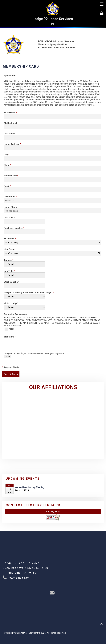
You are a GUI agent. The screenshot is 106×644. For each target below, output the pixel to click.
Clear (7, 357)
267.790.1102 (19, 578)
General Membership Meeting (30, 487)
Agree (10, 329)
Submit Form (11, 374)
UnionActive (21, 633)
